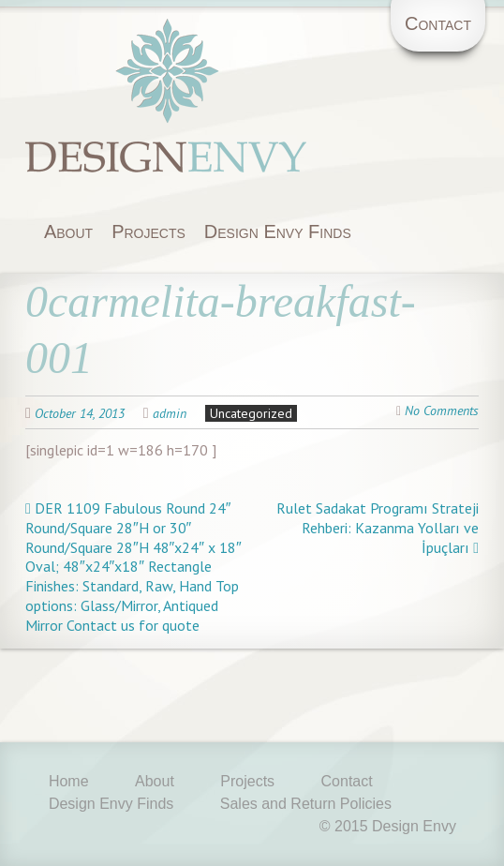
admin (170, 413)
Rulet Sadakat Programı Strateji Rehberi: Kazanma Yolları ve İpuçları (378, 528)
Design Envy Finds (278, 231)
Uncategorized (251, 413)
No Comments (442, 411)
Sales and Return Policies (306, 804)
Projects (148, 231)
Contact (438, 23)
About (68, 231)
